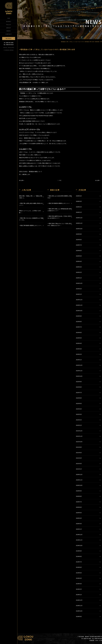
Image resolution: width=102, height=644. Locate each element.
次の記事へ (98, 180)
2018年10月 (79, 611)
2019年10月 (79, 546)
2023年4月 (79, 343)
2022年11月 (79, 371)
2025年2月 (79, 272)
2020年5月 (79, 513)
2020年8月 (79, 496)
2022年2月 (79, 420)
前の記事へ (22, 180)
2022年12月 (79, 365)
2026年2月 (79, 207)
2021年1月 (79, 469)
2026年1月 (79, 212)
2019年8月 (79, 556)
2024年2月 (79, 289)
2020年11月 (79, 480)
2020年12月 (79, 475)
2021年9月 (79, 447)
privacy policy (11, 47)
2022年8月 (79, 387)
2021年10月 (79, 442)
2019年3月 (79, 584)
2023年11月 (79, 305)
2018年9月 (79, 617)
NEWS (9, 31)
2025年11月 (79, 223)
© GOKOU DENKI (9, 50)
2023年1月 (79, 360)
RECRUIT (9, 38)
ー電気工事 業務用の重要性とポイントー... (31, 225)
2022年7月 (79, 393)
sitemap (5, 47)
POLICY (9, 25)
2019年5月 (79, 573)
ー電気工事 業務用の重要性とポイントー (59, 203)
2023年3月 (79, 349)
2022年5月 (79, 404)
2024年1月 (79, 294)
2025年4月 (79, 261)
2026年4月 (79, 196)
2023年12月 (79, 300)
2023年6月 (79, 333)
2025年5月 (79, 256)
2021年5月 (79, 453)
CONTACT (9, 34)
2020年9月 (79, 491)
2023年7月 (79, 327)
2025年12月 (79, 218)
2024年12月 (79, 283)
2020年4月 (79, 518)
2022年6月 (79, 398)
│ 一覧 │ (60, 180)
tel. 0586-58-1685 (9, 43)
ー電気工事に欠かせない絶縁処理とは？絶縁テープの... (31, 219)
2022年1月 (79, 425)
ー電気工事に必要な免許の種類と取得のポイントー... (31, 204)
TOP (9, 18)
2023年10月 (79, 311)
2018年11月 (79, 606)
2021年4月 (79, 458)
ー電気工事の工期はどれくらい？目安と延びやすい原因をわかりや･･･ (60, 224)
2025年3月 (79, 267)
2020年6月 (79, 507)
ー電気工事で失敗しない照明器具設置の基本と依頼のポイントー (60, 210)
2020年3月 (79, 524)
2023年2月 (79, 354)
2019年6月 (79, 567)
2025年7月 (79, 245)
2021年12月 (79, 431)
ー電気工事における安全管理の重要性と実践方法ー (60, 197)
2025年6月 (79, 251)
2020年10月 (79, 485)
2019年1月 (79, 595)
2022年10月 (79, 376)
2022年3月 (79, 414)
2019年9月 (79, 551)
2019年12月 (79, 535)
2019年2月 (79, 589)
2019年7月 (79, 562)
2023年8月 (79, 322)
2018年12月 (79, 600)
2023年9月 (79, 316)
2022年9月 (79, 382)
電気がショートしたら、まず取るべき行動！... (30, 212)
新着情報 (97, 42)
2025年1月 (79, 278)
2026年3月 (79, 201)
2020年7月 (79, 502)
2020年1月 (79, 529)
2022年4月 (79, 409)
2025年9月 (79, 234)
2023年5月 (79, 338)
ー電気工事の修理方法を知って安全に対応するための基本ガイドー (60, 217)
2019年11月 (79, 540)
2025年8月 (79, 240)
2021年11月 (79, 436)
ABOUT (9, 28)
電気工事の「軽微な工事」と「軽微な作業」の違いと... (31, 197)
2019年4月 (79, 578)
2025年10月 (79, 229)
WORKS (9, 21)
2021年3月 (79, 464)
